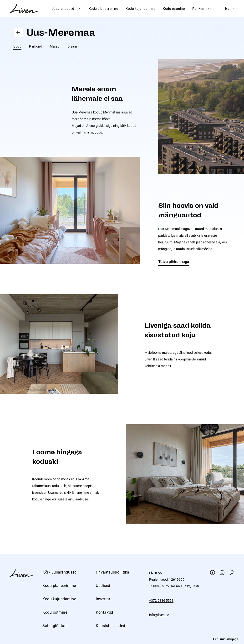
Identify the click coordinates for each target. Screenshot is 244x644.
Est (230, 9)
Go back (18, 32)
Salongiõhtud (54, 626)
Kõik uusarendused (60, 572)
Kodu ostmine (174, 9)
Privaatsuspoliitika (113, 572)
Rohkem (202, 9)
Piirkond (36, 46)
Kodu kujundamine (140, 9)
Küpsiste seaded (111, 626)
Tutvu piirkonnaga (174, 262)
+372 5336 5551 (161, 601)
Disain (72, 46)
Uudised (103, 586)
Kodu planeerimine (103, 9)
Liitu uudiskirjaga (226, 639)
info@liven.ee (159, 615)
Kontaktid (104, 612)
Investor (103, 599)
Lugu (17, 46)
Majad (55, 46)
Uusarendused (66, 9)
